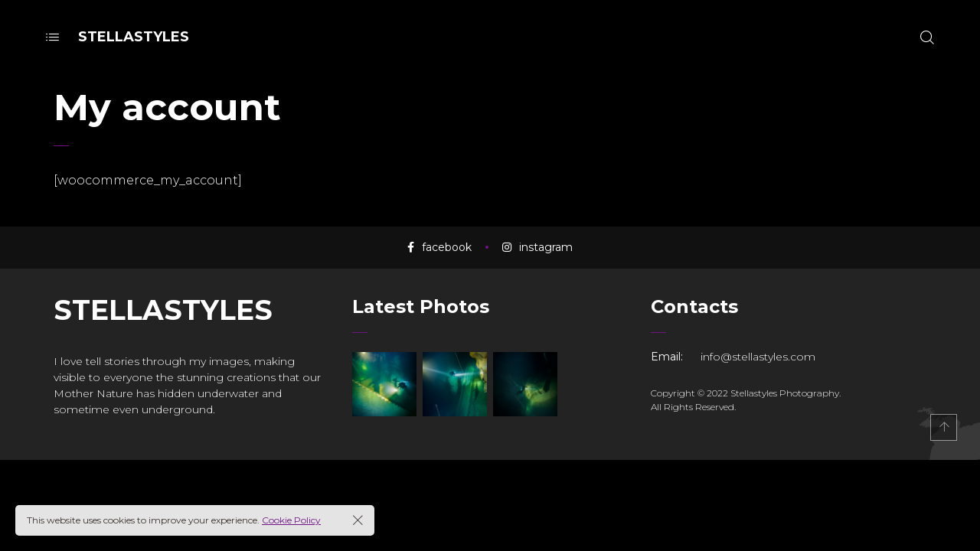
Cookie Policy (291, 520)
